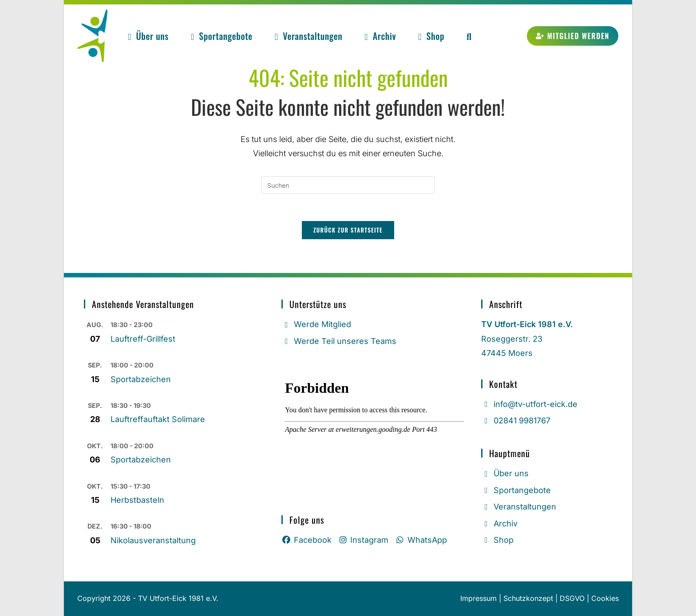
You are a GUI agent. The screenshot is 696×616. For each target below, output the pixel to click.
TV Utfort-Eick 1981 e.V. (178, 598)
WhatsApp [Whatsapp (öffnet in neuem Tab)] (421, 540)
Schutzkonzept (528, 598)
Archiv (499, 523)
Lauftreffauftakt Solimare (158, 419)
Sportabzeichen (141, 379)
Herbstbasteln (137, 500)
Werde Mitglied (316, 324)
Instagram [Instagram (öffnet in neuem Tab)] (364, 540)
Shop (497, 540)
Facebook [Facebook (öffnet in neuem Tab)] (306, 540)
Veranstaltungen (519, 507)
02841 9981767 (516, 421)
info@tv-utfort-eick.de (529, 404)
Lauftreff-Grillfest (143, 339)
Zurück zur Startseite (348, 230)
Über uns (505, 473)
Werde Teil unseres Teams (339, 341)
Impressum (478, 598)
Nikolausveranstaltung (153, 540)
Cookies (605, 598)
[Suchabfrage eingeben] (348, 185)
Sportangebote (516, 490)
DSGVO (572, 598)
